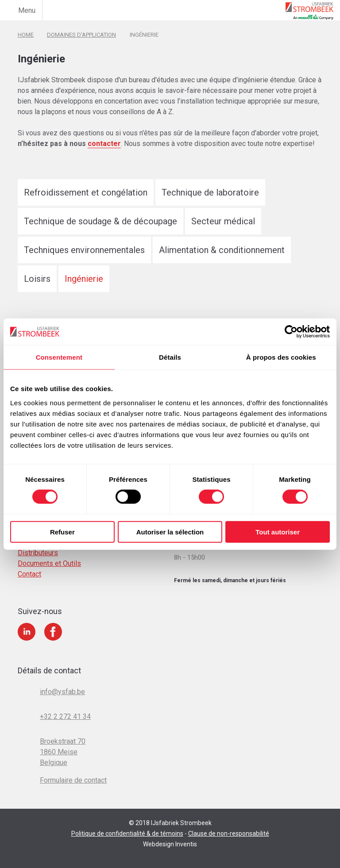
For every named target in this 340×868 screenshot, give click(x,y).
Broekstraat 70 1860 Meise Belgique (63, 752)
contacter (104, 144)
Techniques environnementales (84, 250)
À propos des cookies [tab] (281, 357)
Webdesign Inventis (170, 844)
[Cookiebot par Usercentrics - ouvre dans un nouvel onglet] (291, 332)
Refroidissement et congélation (86, 192)
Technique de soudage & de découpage (100, 221)
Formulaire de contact (73, 780)
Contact (29, 574)
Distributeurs (38, 553)
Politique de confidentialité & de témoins (127, 833)
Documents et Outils (49, 563)
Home (26, 35)
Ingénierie (84, 279)
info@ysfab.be (62, 692)
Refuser (62, 532)
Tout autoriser (278, 532)
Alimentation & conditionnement (222, 250)
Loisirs (37, 279)
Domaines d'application (81, 35)
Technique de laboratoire (210, 192)
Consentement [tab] (59, 357)
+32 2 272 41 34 (65, 716)
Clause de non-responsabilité (229, 833)
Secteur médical (223, 221)
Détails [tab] (170, 357)
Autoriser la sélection (170, 532)
